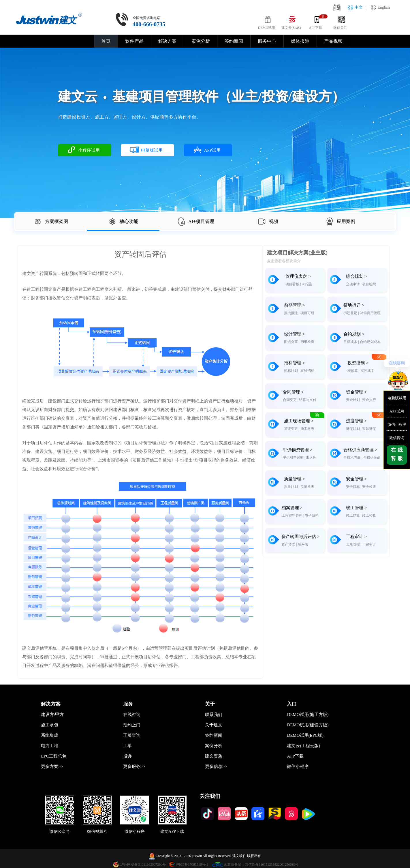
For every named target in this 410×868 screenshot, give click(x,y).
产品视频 (333, 41)
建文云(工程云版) (303, 746)
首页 (106, 41)
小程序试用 (83, 150)
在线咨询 (397, 363)
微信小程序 (397, 424)
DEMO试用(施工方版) (308, 715)
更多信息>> (216, 766)
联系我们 (214, 715)
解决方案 (168, 41)
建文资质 (214, 756)
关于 (210, 704)
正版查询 (132, 735)
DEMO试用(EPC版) (305, 735)
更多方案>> (52, 766)
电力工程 (50, 746)
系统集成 (50, 735)
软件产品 (134, 41)
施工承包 (50, 725)
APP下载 (295, 756)
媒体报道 (300, 41)
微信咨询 (397, 438)
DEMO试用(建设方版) (308, 725)
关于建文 (214, 725)
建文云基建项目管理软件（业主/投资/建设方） (201, 96)
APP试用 (397, 411)
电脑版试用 (397, 398)
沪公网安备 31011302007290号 (143, 865)
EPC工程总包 (54, 756)
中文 (355, 7)
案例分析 (201, 41)
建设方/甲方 (52, 715)
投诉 (127, 756)
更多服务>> (134, 766)
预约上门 (132, 725)
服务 (128, 704)
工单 (127, 746)
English (380, 7)
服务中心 (267, 41)
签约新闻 (234, 41)
